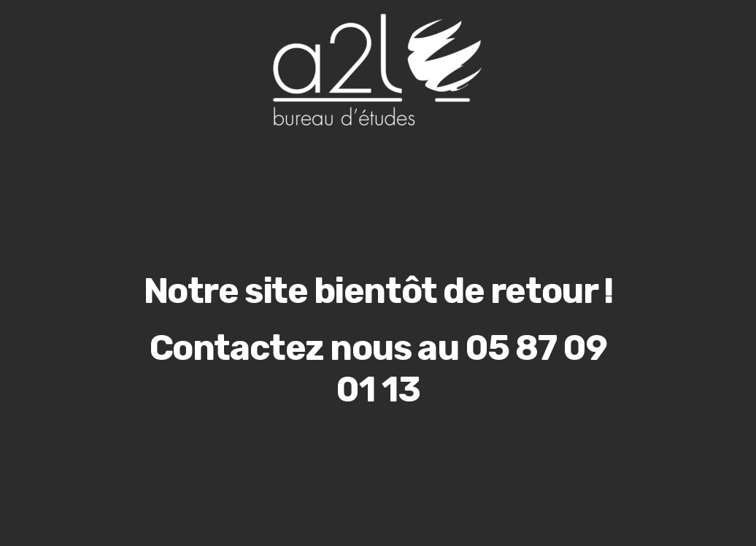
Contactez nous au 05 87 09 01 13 (378, 369)
